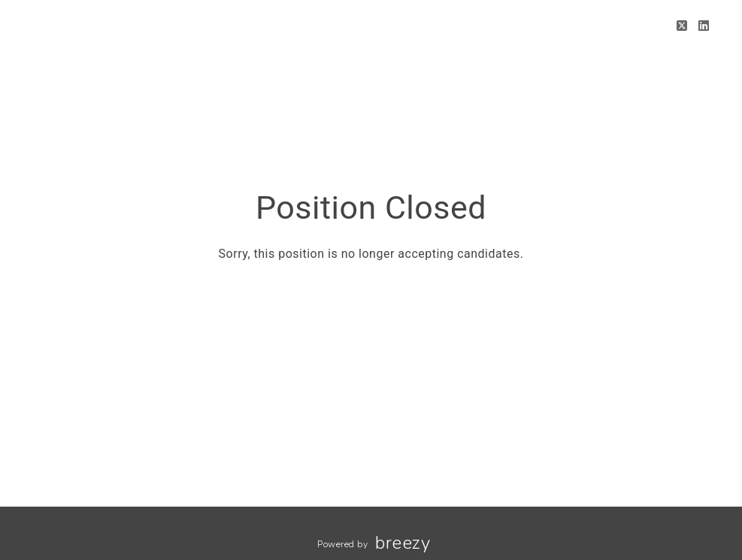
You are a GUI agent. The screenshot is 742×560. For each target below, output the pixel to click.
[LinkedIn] (704, 26)
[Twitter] (682, 26)
